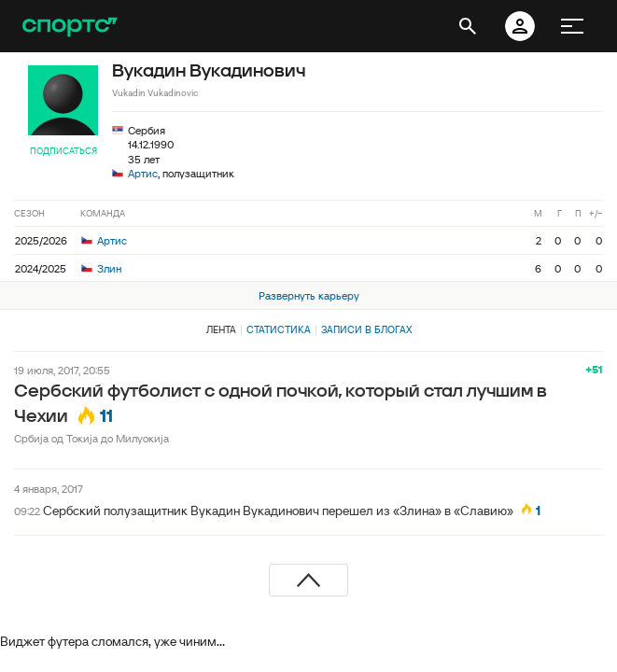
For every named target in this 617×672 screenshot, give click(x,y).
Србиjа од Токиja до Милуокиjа (91, 438)
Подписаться (63, 151)
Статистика (279, 329)
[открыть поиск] (468, 26)
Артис (143, 173)
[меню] (572, 26)
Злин (101, 268)
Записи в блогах (366, 329)
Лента (221, 329)
